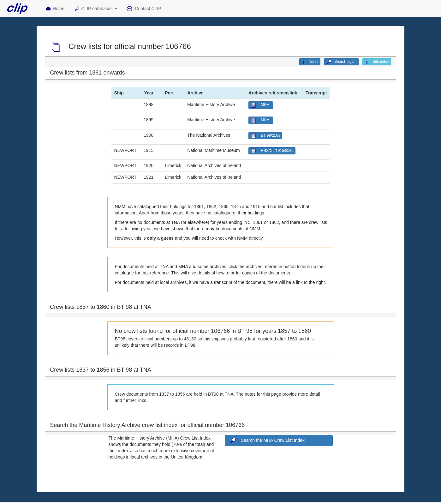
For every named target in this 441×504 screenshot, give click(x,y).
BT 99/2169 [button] (265, 136)
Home (55, 9)
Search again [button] (341, 62)
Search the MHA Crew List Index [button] (267, 441)
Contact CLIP (144, 9)
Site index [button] (377, 62)
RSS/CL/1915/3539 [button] (272, 151)
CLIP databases (95, 9)
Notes (310, 62)
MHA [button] (261, 105)
